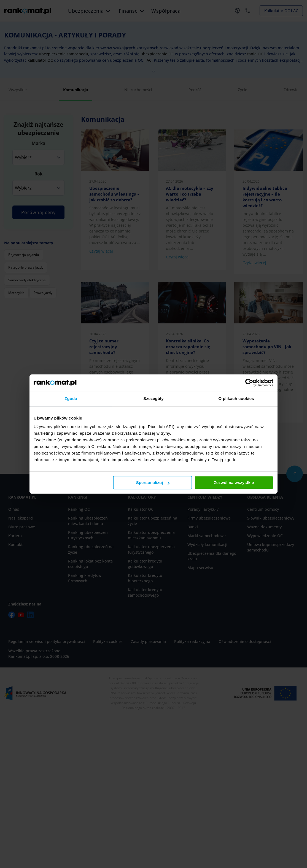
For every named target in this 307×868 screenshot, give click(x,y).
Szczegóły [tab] (153, 398)
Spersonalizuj (153, 482)
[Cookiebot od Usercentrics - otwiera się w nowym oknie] (249, 383)
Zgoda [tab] (71, 398)
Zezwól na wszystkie (234, 482)
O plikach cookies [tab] (236, 398)
